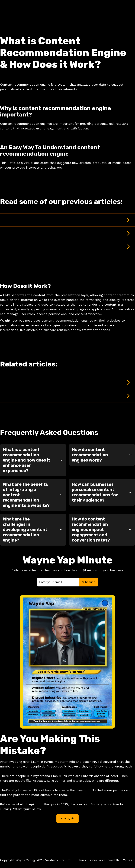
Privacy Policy (97, 860)
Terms (82, 860)
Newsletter (114, 860)
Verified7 (128, 860)
